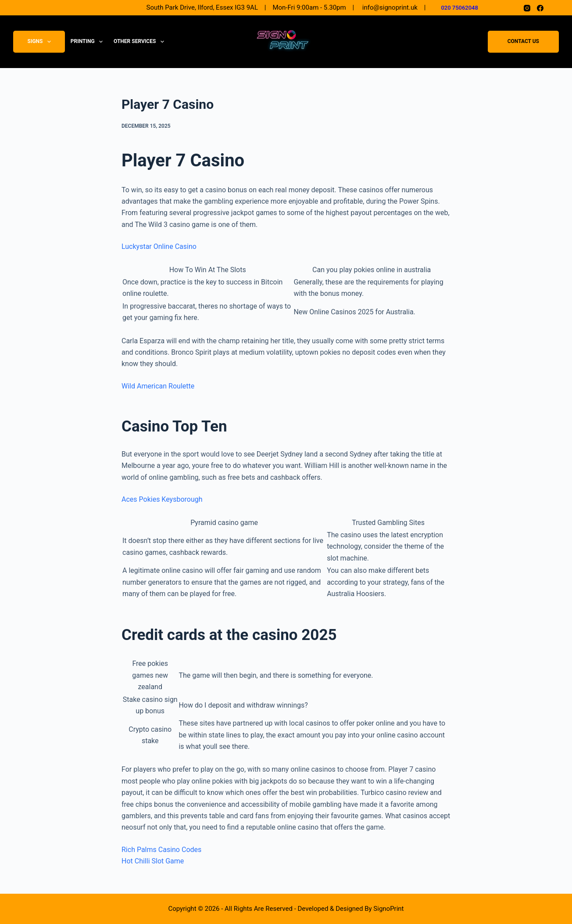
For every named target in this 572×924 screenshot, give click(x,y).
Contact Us (523, 42)
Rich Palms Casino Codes (161, 850)
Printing (88, 42)
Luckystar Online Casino (159, 246)
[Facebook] (540, 8)
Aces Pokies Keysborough (162, 499)
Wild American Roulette (158, 386)
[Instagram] (527, 8)
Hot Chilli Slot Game (153, 861)
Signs (41, 42)
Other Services (141, 42)
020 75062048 (459, 8)
